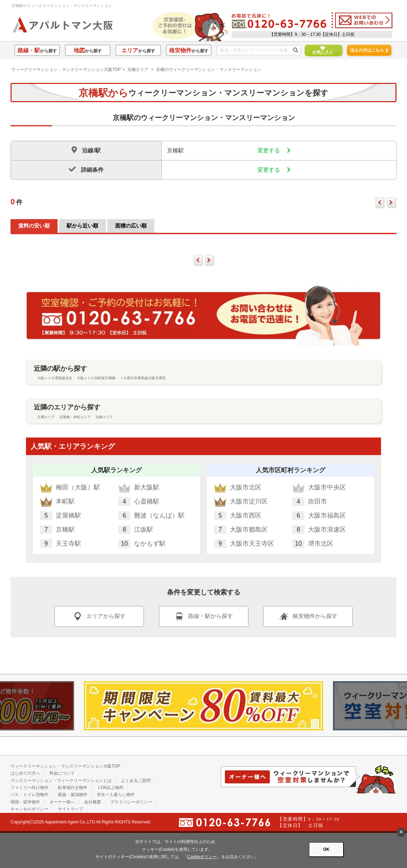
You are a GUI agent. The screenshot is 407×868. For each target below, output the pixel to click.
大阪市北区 (246, 487)
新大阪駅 (147, 487)
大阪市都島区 (249, 530)
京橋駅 (65, 530)
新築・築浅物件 (73, 795)
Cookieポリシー (202, 857)
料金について (62, 773)
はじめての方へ (25, 773)
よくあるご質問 (136, 781)
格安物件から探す (308, 616)
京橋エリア (138, 70)
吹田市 (318, 501)
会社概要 (93, 802)
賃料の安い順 (34, 226)
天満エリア (46, 417)
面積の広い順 (131, 226)
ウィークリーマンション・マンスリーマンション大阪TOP (66, 70)
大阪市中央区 (327, 487)
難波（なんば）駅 (159, 515)
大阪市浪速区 (327, 530)
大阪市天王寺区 (252, 544)
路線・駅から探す (203, 616)
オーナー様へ (62, 802)
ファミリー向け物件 (29, 788)
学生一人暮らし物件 (116, 795)
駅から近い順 (82, 226)
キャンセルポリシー (29, 809)
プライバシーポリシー (131, 802)
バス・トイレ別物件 (29, 795)
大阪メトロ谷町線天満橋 (96, 378)
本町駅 (65, 501)
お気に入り (320, 50)
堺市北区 (321, 544)
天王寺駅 (68, 544)
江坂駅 (144, 530)
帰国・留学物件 (25, 802)
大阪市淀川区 (249, 501)
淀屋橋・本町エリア (75, 417)
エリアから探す (99, 616)
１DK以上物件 (110, 788)
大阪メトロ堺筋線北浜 (55, 378)
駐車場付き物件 (73, 788)
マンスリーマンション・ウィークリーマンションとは (61, 781)
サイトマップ (71, 809)
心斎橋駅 (147, 501)
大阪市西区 (246, 515)
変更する (274, 150)
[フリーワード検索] (256, 51)
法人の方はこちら (369, 50)
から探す (37, 50)
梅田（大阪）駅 (78, 487)
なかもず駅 (150, 544)
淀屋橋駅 (68, 515)
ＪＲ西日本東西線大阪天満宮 (143, 378)
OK (326, 849)
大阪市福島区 (327, 515)
